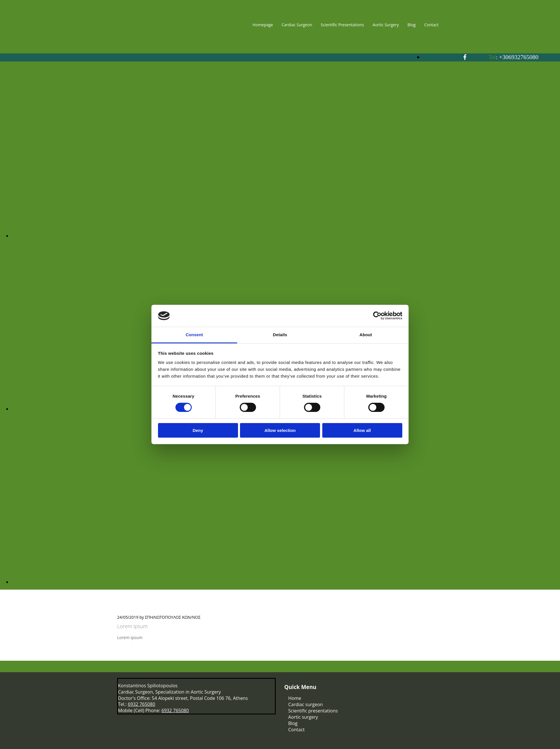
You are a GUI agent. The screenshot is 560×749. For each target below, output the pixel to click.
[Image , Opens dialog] (286, 236)
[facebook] (465, 57)
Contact (431, 25)
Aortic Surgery (386, 25)
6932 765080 (141, 704)
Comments (213, 617)
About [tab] (366, 335)
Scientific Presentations (342, 25)
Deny (198, 430)
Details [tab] (280, 335)
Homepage (263, 25)
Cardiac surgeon (306, 704)
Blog (412, 25)
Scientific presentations (313, 711)
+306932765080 (519, 57)
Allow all (362, 430)
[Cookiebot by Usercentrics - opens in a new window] (377, 316)
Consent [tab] (194, 335)
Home (295, 698)
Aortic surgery (303, 717)
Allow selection (280, 430)
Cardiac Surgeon (297, 25)
